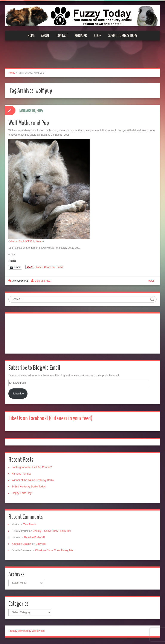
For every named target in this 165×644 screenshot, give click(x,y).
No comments (20, 281)
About (45, 36)
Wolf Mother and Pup (29, 123)
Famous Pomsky (21, 474)
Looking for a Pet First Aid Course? (32, 467)
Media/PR (81, 36)
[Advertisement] (82, 57)
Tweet (39, 267)
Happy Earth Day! (22, 493)
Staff (97, 36)
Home (31, 36)
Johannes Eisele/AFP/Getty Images (26, 241)
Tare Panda (30, 525)
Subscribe (18, 394)
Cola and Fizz (42, 281)
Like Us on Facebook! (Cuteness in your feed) (50, 418)
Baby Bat (41, 544)
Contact (62, 36)
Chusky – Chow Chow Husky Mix (52, 531)
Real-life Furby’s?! (34, 537)
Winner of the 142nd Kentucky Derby (33, 480)
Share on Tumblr (54, 267)
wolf (152, 281)
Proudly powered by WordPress (27, 631)
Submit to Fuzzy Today (123, 36)
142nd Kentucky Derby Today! (29, 487)
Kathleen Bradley (22, 544)
